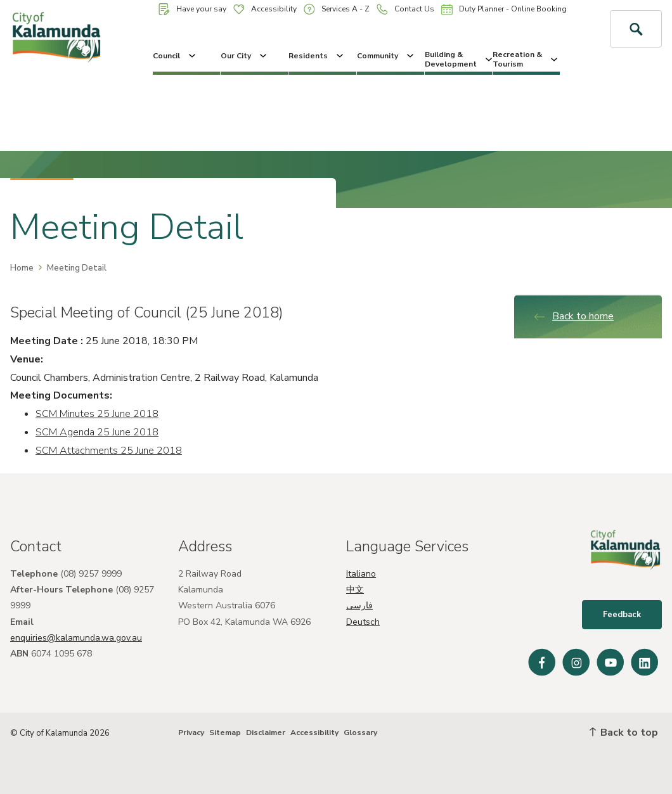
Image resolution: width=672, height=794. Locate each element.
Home (22, 268)
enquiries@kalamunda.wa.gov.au (76, 638)
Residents (317, 56)
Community (386, 56)
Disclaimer (266, 733)
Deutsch (363, 622)
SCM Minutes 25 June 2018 (97, 414)
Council (175, 56)
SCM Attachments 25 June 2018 (109, 451)
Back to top (624, 733)
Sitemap (225, 733)
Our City (245, 56)
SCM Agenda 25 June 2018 (97, 432)
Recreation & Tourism (526, 59)
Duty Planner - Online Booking (504, 10)
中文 (355, 590)
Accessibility (265, 9)
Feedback (622, 615)
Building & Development (458, 59)
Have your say (192, 9)
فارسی (359, 605)
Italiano (361, 574)
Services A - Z (337, 9)
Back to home (573, 316)
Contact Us (405, 9)
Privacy (191, 733)
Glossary (360, 733)
